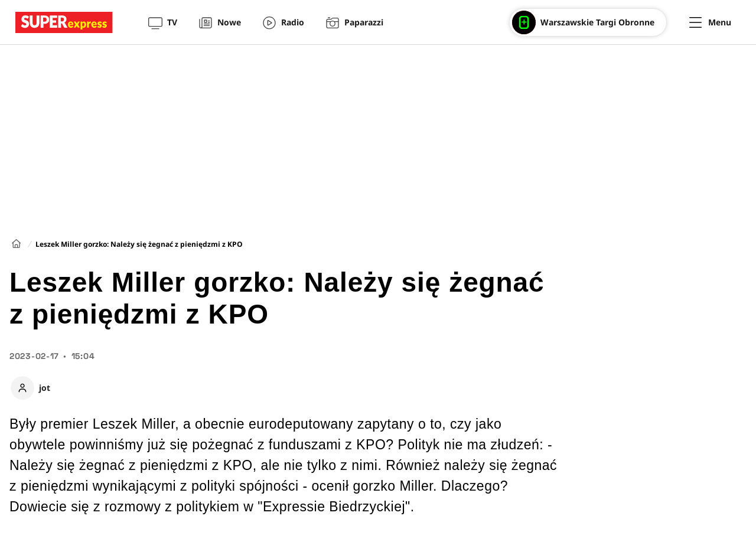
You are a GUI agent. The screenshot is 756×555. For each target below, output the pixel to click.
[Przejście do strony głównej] (64, 22)
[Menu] (710, 22)
